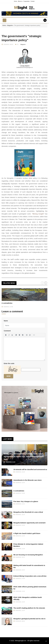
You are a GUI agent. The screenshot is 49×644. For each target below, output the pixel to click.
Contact (33, 1)
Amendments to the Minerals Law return (28, 480)
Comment (7, 331)
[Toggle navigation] (4, 20)
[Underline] (12, 335)
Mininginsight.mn (21, 641)
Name (6, 321)
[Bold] (6, 335)
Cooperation (27, 1)
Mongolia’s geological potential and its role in (29, 619)
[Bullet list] (27, 335)
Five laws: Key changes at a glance (26, 501)
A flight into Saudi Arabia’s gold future (27, 533)
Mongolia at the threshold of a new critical (28, 512)
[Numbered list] (30, 335)
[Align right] (23, 335)
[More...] (34, 335)
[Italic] (9, 335)
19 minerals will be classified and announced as (30, 469)
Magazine (10, 25)
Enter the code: (9, 363)
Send (9, 376)
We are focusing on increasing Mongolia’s (28, 555)
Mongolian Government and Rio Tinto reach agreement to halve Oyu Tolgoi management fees (24, 457)
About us (20, 1)
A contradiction (7, 303)
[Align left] (16, 335)
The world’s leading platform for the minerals (29, 608)
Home (15, 1)
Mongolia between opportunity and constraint (29, 523)
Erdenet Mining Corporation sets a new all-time (30, 576)
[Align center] (19, 335)
